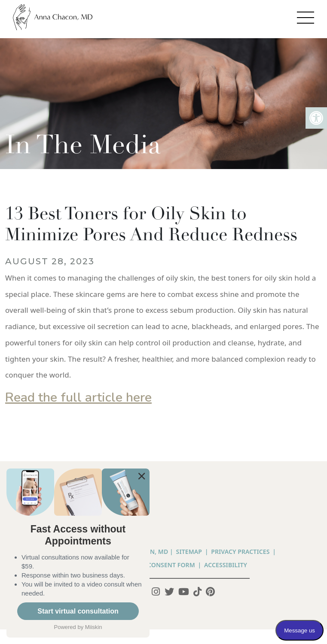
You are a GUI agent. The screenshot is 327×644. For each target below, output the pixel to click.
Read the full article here (78, 398)
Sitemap (189, 552)
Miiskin (94, 627)
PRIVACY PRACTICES (240, 552)
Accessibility (226, 565)
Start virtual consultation (78, 611)
